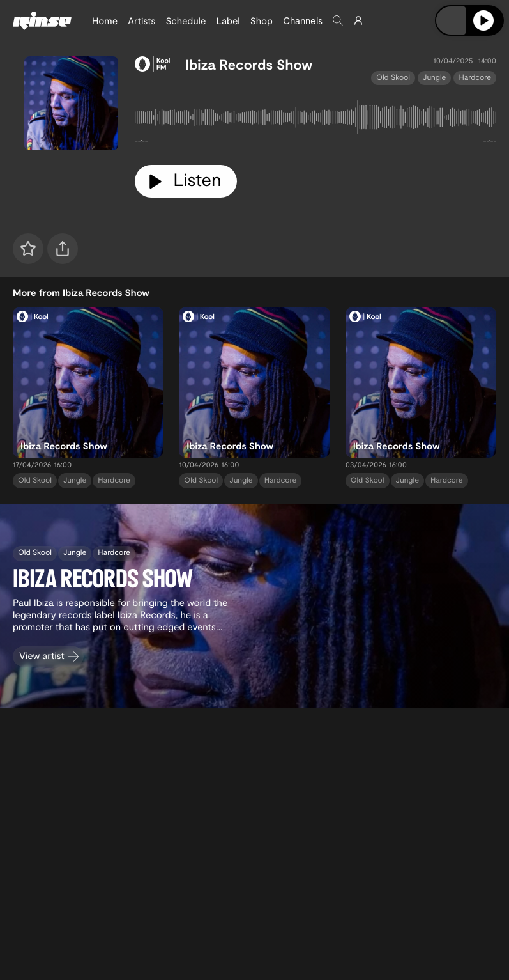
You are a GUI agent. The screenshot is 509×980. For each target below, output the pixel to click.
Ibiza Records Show (249, 65)
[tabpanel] (315, 120)
